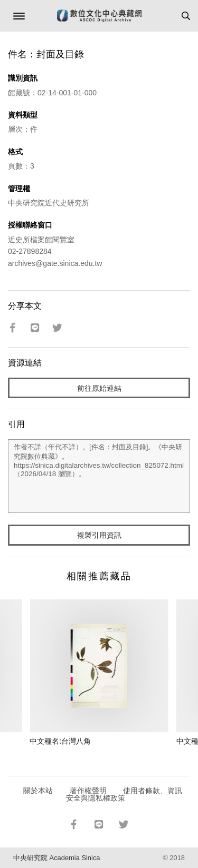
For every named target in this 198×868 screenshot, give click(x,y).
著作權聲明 (88, 791)
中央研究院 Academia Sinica (56, 858)
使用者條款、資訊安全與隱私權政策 (124, 794)
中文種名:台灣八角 (60, 741)
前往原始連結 (99, 388)
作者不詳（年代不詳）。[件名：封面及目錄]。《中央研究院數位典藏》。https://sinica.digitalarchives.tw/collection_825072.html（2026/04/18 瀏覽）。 (99, 476)
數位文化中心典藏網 (99, 16)
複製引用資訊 (99, 535)
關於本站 (38, 791)
